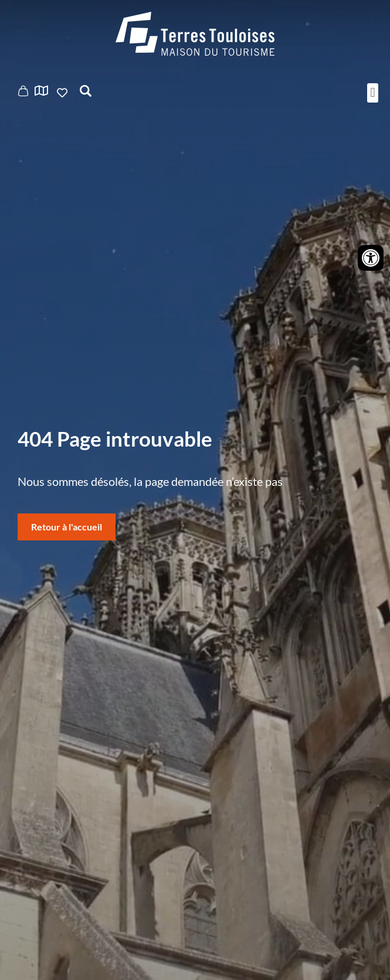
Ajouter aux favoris (63, 93)
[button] (373, 93)
